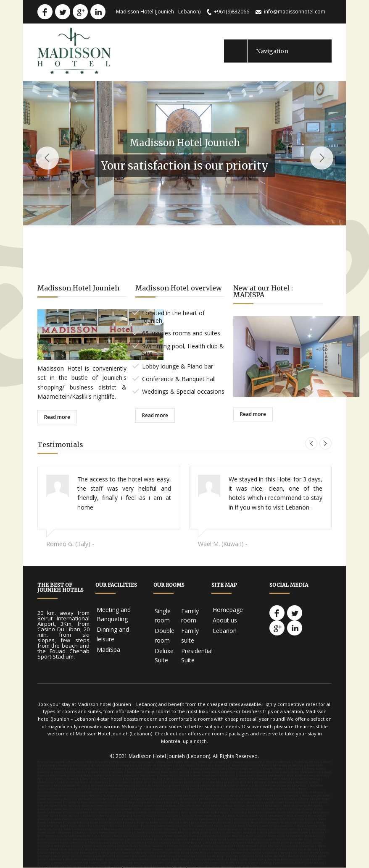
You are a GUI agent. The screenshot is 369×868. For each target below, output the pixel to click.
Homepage (228, 610)
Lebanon (225, 631)
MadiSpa (108, 650)
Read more (57, 417)
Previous (47, 158)
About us (225, 620)
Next (322, 158)
